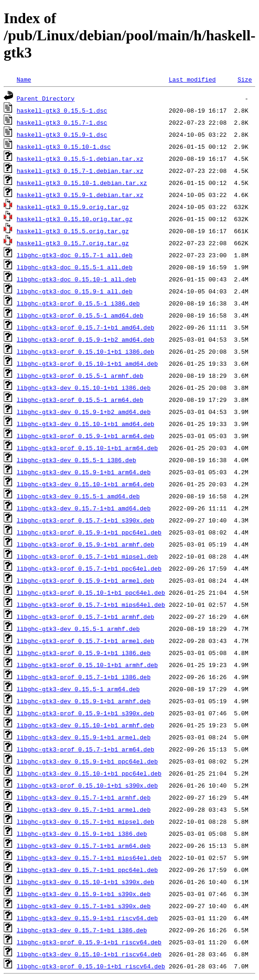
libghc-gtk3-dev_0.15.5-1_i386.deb (76, 460)
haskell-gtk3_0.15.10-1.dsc (64, 146)
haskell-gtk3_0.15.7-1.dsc (62, 122)
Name (24, 79)
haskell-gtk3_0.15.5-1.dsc (62, 110)
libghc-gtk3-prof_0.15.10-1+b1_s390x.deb (87, 785)
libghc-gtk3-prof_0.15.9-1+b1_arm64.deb (85, 436)
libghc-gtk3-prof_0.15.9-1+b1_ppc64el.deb (89, 532)
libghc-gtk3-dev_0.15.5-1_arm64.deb (78, 689)
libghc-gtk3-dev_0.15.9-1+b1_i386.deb (82, 834)
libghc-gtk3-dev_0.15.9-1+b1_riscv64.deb (87, 918)
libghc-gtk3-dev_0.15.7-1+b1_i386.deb (82, 930)
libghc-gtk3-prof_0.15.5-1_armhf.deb (80, 375)
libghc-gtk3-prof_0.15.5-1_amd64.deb (80, 315)
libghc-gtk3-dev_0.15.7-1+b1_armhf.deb (84, 797)
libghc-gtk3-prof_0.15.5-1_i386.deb (78, 303)
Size (245, 79)
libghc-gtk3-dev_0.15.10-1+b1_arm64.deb (85, 484)
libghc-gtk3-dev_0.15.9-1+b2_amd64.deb (84, 412)
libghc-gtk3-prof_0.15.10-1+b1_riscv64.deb (91, 966)
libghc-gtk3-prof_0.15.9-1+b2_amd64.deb (85, 339)
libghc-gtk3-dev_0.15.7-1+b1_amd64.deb (84, 508)
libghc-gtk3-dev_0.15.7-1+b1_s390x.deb (84, 906)
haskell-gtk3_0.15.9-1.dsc (62, 134)
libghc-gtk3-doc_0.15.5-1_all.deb (75, 267)
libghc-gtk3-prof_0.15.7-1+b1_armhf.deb (85, 617)
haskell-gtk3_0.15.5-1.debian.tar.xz (80, 159)
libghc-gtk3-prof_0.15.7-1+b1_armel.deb (85, 641)
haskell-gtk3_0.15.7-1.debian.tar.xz (80, 171)
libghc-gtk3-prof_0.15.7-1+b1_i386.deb (84, 677)
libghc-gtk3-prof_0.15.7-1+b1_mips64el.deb (91, 605)
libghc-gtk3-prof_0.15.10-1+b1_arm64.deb (87, 448)
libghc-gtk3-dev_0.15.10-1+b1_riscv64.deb (89, 954)
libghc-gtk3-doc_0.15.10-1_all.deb (76, 279)
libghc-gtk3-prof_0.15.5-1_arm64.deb (80, 400)
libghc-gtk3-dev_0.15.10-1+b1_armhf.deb (85, 725)
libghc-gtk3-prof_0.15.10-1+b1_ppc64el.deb (91, 592)
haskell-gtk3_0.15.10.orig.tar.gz (75, 219)
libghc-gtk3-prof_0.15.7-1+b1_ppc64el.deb (89, 568)
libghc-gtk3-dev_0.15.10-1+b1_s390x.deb (85, 882)
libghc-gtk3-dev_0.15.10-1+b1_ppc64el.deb (89, 773)
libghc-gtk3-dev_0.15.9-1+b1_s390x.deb (84, 894)
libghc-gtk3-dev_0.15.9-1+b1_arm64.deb (84, 472)
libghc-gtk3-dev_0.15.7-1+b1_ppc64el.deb (87, 870)
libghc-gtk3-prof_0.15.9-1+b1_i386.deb (84, 653)
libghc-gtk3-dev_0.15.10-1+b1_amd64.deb (85, 424)
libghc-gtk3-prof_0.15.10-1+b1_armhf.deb (87, 665)
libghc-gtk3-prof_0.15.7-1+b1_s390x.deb (85, 520)
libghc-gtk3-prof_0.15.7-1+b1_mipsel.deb (87, 556)
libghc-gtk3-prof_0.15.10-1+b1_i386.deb (85, 351)
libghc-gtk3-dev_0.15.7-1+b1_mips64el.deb (89, 858)
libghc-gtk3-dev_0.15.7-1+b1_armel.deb (84, 809)
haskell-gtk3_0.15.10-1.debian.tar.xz (82, 183)
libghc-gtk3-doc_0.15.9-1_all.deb (75, 291)
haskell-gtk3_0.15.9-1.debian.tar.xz (80, 195)
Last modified (192, 79)
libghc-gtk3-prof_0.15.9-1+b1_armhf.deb (85, 544)
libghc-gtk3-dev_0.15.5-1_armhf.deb (78, 629)
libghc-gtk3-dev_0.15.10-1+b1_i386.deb (84, 388)
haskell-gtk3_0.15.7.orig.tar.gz (73, 243)
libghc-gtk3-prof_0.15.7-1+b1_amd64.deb (85, 327)
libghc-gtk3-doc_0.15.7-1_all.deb (75, 255)
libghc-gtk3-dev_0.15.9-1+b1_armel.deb (84, 737)
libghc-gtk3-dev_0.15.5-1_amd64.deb (78, 496)
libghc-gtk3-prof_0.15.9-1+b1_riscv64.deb (89, 942)
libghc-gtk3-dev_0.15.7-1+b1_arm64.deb (84, 846)
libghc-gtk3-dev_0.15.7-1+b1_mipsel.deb (85, 821)
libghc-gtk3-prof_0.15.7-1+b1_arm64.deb (85, 749)
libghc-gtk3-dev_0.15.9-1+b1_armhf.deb (84, 701)
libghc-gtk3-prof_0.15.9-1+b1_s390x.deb (85, 713)
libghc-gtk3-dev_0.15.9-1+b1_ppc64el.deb (87, 761)
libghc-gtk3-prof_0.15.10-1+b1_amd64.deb (87, 363)
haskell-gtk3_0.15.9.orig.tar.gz (73, 207)
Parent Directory (46, 98)
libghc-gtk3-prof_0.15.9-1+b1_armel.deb (85, 580)
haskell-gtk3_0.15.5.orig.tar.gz (73, 231)
